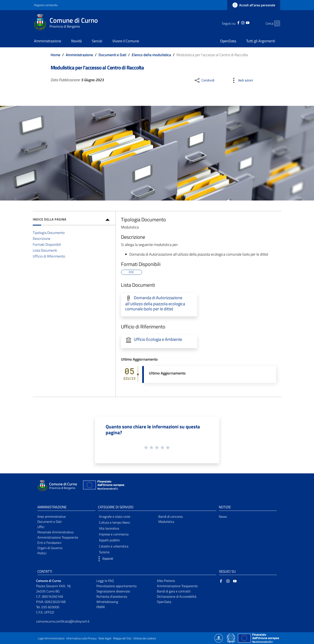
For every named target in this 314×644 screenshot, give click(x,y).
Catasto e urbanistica (114, 546)
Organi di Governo (50, 548)
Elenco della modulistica (151, 55)
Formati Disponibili (47, 244)
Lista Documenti (45, 250)
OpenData (164, 602)
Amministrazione (79, 55)
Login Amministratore (51, 638)
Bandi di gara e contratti (174, 591)
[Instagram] (236, 22)
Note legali (105, 638)
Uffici (41, 527)
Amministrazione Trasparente (58, 537)
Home (55, 55)
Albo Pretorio (166, 581)
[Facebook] (232, 22)
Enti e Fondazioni (49, 543)
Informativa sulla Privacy (81, 638)
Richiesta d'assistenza (112, 596)
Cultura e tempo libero (114, 522)
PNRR (101, 607)
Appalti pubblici (109, 540)
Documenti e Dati (112, 55)
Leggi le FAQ (105, 581)
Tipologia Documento (49, 233)
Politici (42, 553)
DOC (131, 272)
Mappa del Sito (122, 638)
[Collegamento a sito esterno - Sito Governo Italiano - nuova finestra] (231, 638)
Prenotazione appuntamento (116, 586)
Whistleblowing (107, 602)
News (223, 517)
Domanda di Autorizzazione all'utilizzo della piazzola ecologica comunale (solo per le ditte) (155, 303)
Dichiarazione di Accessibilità (177, 596)
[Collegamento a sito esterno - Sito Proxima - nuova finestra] (219, 638)
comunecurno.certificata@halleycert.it (63, 621)
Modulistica (166, 522)
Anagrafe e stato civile (115, 517)
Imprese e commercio (114, 534)
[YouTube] (241, 22)
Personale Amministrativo (55, 532)
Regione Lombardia (46, 5)
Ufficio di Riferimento (49, 256)
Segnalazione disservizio (113, 591)
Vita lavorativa (109, 528)
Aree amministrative (52, 517)
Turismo (104, 552)
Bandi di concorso (171, 517)
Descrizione (42, 238)
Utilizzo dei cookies (145, 638)
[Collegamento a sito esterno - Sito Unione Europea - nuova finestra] (103, 486)
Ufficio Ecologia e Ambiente (158, 339)
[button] (104, 559)
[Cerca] (275, 23)
